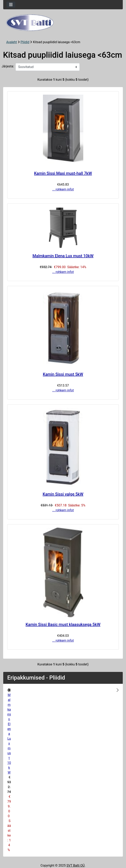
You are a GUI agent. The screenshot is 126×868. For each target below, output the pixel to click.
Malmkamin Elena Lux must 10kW (63, 256)
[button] (16, 770)
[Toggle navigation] (11, 5)
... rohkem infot (63, 189)
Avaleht (12, 42)
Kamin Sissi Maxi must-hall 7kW (63, 173)
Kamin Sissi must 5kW (63, 374)
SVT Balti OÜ (76, 865)
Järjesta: (8, 66)
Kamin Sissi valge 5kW (63, 494)
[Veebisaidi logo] (63, 23)
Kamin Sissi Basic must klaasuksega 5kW (63, 624)
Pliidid (25, 42)
